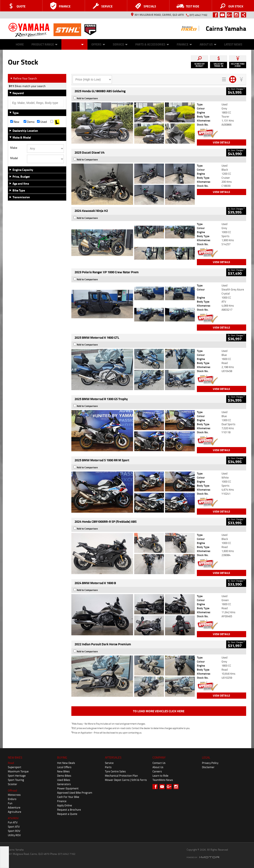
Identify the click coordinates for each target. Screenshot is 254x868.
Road (11, 763)
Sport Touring (16, 780)
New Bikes (63, 771)
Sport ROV (14, 831)
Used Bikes (64, 780)
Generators (64, 784)
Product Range (44, 44)
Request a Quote (67, 814)
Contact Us (159, 763)
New (15, 122)
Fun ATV (13, 822)
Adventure (14, 807)
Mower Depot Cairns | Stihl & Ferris (126, 780)
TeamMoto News (163, 780)
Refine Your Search (23, 78)
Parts (108, 767)
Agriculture (15, 812)
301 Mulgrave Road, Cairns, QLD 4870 (157, 15)
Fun (10, 803)
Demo (29, 122)
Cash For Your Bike (68, 797)
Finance (184, 44)
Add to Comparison (87, 98)
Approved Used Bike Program (75, 793)
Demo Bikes (64, 776)
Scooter (13, 784)
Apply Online (65, 805)
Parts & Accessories (152, 44)
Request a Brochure (69, 810)
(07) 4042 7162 (198, 15)
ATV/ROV (13, 818)
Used (42, 122)
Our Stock (74, 44)
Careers (157, 771)
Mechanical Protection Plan (121, 776)
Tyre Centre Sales (115, 771)
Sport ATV (14, 827)
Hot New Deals (66, 763)
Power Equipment (68, 788)
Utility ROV (14, 835)
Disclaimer (208, 767)
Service (120, 44)
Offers (98, 44)
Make (14, 148)
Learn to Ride (160, 776)
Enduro (12, 799)
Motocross (14, 795)
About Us (208, 44)
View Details (221, 142)
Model (14, 158)
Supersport (15, 767)
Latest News (233, 44)
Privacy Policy (210, 763)
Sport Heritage (17, 776)
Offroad (12, 790)
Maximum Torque (18, 771)
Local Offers (64, 767)
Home (20, 44)
